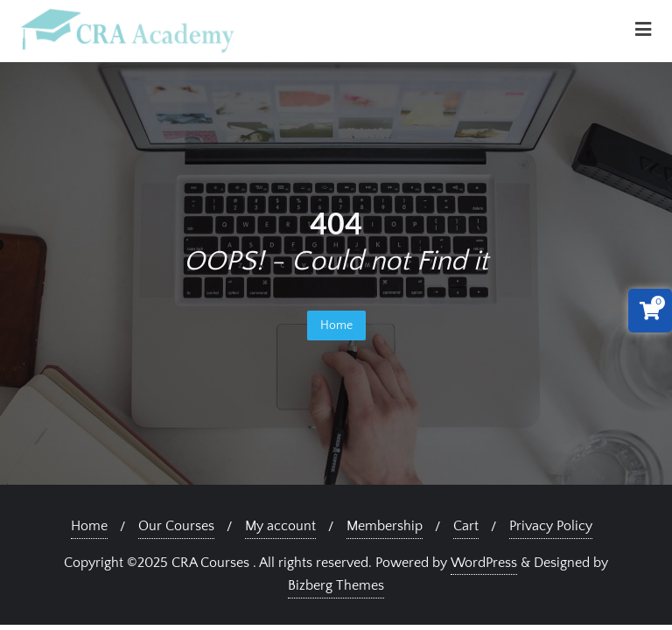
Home (336, 325)
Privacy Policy (551, 526)
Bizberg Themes (336, 585)
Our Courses (176, 526)
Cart (466, 526)
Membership (385, 526)
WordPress (484, 563)
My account (280, 526)
